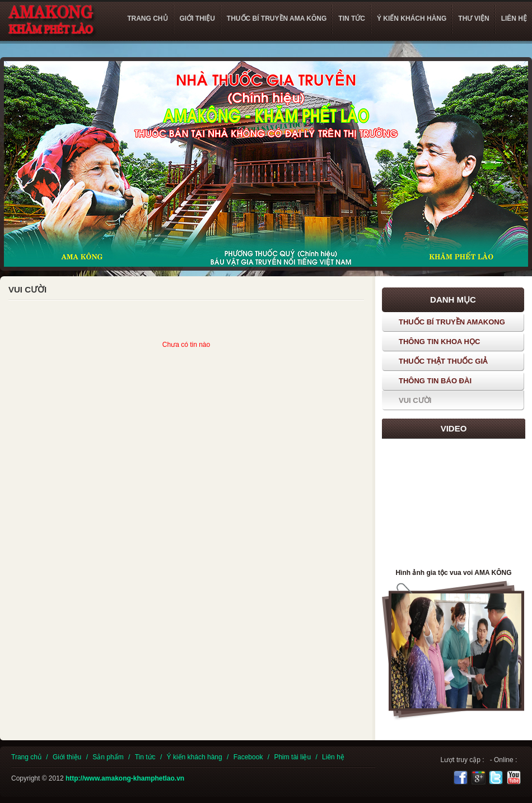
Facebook (248, 757)
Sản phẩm (108, 757)
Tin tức (145, 757)
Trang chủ (26, 757)
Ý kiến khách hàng (195, 757)
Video (454, 428)
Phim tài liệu (292, 757)
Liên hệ (333, 757)
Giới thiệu (67, 757)
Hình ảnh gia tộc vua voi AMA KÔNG (453, 573)
